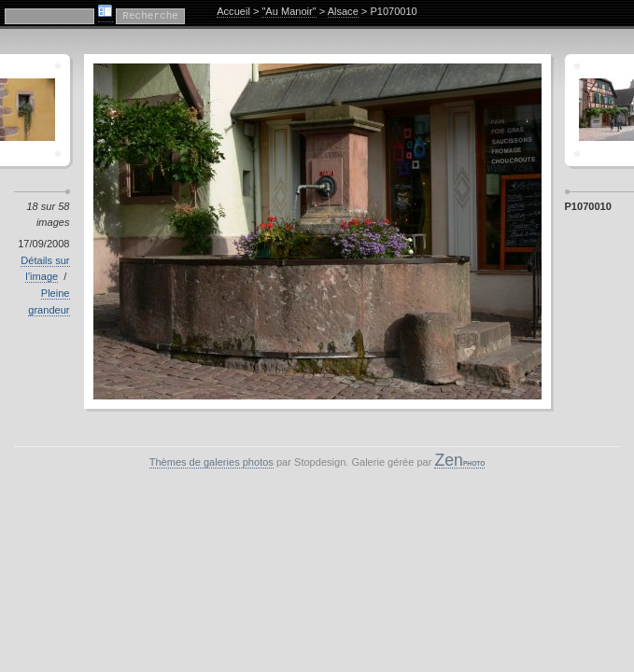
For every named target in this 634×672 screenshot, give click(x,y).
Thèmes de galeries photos (211, 462)
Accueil (233, 11)
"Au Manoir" (289, 11)
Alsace (343, 11)
